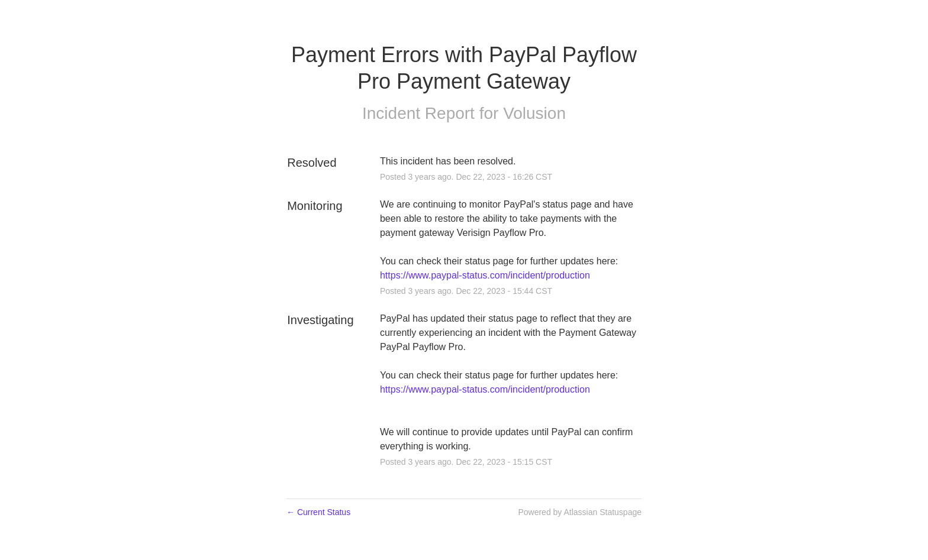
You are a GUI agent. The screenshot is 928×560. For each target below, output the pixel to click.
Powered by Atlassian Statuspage (580, 512)
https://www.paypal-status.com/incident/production (485, 275)
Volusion (534, 113)
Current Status (318, 512)
